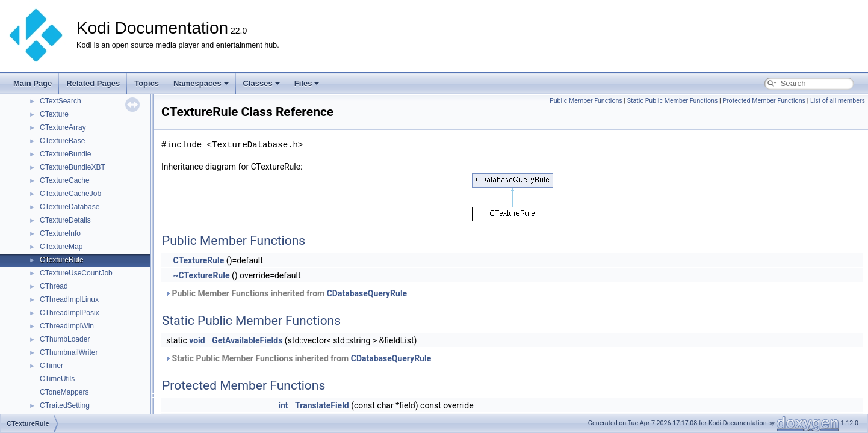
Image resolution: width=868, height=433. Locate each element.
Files (307, 83)
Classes (262, 83)
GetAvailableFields (247, 340)
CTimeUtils (57, 379)
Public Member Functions (586, 101)
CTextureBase (62, 141)
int (283, 405)
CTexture (54, 114)
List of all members (838, 101)
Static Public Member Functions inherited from (298, 358)
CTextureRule (62, 260)
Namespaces (201, 83)
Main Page (33, 83)
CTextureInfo (60, 233)
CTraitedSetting (65, 405)
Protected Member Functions (764, 101)
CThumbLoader (65, 339)
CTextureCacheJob (70, 194)
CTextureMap (61, 247)
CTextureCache (65, 180)
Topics (147, 83)
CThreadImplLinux (69, 299)
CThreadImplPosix (70, 313)
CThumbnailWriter (69, 352)
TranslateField (322, 405)
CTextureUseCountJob (76, 273)
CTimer (51, 366)
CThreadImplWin (67, 326)
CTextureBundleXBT (73, 167)
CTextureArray (63, 127)
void (197, 340)
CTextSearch (60, 101)
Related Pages (93, 83)
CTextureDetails (65, 220)
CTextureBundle (65, 154)
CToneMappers (64, 392)
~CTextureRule (201, 275)
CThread (54, 286)
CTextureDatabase (70, 207)
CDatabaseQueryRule (367, 293)
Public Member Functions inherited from (286, 293)
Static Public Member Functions (673, 101)
